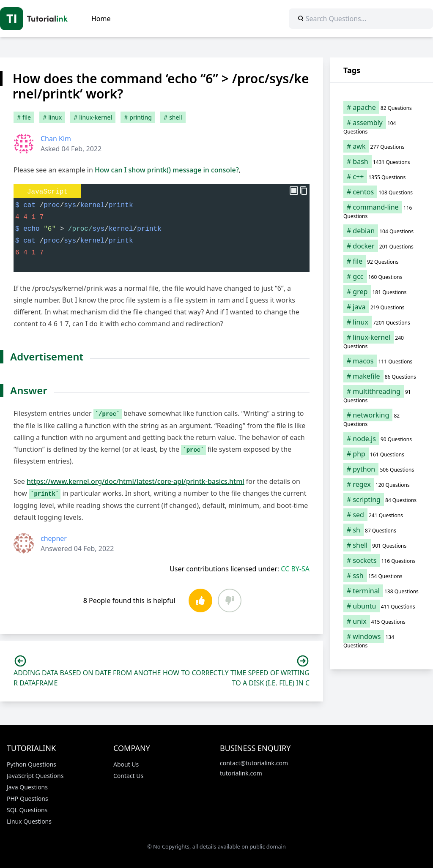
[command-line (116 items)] (381, 211)
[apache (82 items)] (381, 107)
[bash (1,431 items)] (381, 161)
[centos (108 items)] (381, 192)
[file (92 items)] (381, 261)
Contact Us (128, 776)
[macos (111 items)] (381, 361)
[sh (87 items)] (381, 530)
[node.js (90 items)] (381, 439)
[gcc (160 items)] (381, 276)
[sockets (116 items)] (381, 560)
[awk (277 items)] (381, 146)
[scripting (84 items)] (381, 500)
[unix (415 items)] (381, 621)
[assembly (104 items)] (381, 127)
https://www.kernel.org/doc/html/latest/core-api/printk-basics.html (136, 481)
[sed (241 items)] (381, 515)
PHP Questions (27, 798)
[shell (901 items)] (381, 545)
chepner (54, 538)
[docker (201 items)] (381, 246)
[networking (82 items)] (381, 419)
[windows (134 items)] (381, 641)
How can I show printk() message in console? (167, 170)
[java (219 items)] (381, 307)
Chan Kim (56, 139)
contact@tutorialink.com (254, 763)
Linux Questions (29, 821)
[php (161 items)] (381, 454)
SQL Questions (27, 810)
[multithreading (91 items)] (381, 396)
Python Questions (32, 764)
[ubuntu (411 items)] (381, 606)
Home (101, 19)
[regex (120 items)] (381, 484)
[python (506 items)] (381, 469)
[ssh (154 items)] (381, 576)
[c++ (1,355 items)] (381, 177)
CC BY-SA (295, 569)
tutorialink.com (241, 773)
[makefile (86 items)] (381, 376)
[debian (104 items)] (381, 231)
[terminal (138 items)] (381, 591)
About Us (126, 764)
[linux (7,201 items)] (381, 322)
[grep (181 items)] (381, 292)
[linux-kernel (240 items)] (381, 341)
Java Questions (27, 787)
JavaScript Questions (35, 776)
